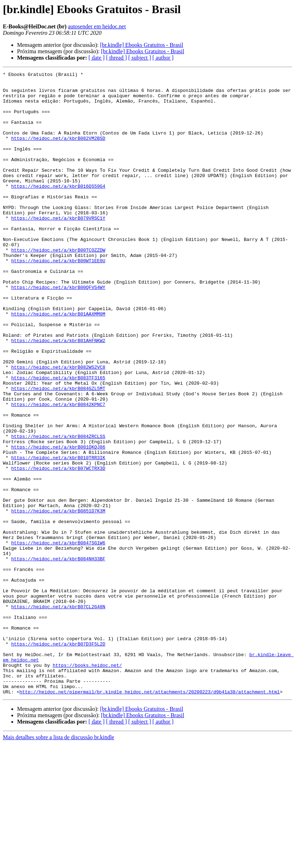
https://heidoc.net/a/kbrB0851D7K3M (58, 599)
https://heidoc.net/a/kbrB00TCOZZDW (58, 286)
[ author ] (163, 58)
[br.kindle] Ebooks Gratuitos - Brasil (142, 45)
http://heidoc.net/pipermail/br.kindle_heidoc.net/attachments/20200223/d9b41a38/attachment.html (150, 816)
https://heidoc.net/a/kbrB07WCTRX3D (58, 548)
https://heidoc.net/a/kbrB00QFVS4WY (58, 331)
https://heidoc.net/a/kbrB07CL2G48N (58, 714)
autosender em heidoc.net (97, 26)
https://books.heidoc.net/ (87, 784)
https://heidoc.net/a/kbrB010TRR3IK (58, 535)
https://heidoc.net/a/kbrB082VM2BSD (58, 152)
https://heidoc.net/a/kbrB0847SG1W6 (58, 637)
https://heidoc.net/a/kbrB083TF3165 (58, 439)
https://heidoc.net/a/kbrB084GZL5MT (58, 452)
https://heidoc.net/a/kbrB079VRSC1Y (58, 248)
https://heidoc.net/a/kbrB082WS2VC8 (58, 427)
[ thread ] (117, 58)
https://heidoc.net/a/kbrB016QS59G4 (58, 209)
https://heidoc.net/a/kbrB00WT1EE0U (58, 299)
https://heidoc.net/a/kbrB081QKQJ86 (58, 522)
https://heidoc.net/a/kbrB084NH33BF (58, 657)
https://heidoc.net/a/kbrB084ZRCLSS (58, 510)
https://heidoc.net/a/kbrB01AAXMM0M (58, 363)
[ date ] (96, 58)
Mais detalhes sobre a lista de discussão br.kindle (59, 862)
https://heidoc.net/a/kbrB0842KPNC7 (58, 471)
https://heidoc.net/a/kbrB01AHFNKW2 (58, 395)
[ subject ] (140, 58)
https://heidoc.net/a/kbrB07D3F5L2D (58, 759)
